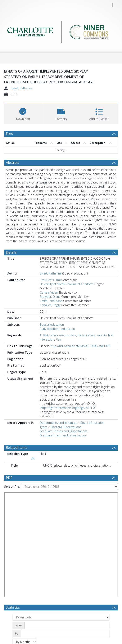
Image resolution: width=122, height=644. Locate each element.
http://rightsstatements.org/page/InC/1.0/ (68, 408)
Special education (52, 325)
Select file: (12, 486)
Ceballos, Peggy (50, 305)
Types (44, 427)
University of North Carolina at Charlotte (67, 284)
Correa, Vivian (49, 292)
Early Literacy (86, 335)
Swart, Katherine (22, 88)
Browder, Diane (50, 297)
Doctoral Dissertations (66, 427)
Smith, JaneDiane (51, 301)
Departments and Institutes (58, 423)
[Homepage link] (61, 32)
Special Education (92, 423)
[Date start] (67, 625)
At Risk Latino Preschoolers (58, 335)
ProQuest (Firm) (50, 280)
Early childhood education (57, 329)
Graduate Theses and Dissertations (64, 431)
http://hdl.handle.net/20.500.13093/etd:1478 (81, 346)
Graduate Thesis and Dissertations (63, 435)
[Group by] (61, 617)
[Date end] (65, 634)
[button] (61, 113)
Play (58, 339)
